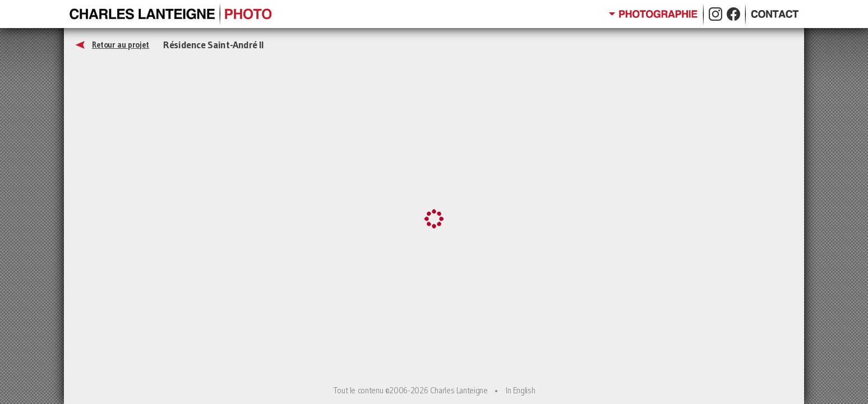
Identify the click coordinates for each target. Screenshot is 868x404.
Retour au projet (121, 45)
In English (520, 391)
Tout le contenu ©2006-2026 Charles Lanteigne (410, 391)
